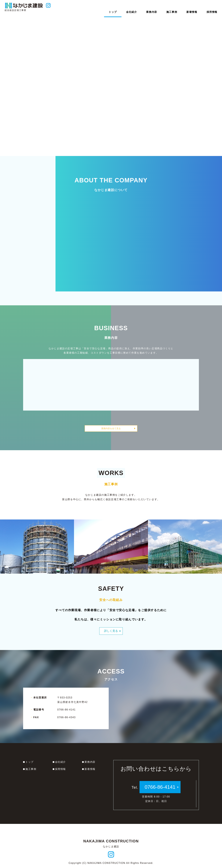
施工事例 (31, 769)
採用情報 (60, 769)
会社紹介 (60, 762)
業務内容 (90, 762)
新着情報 (90, 769)
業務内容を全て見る (111, 428)
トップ (30, 762)
